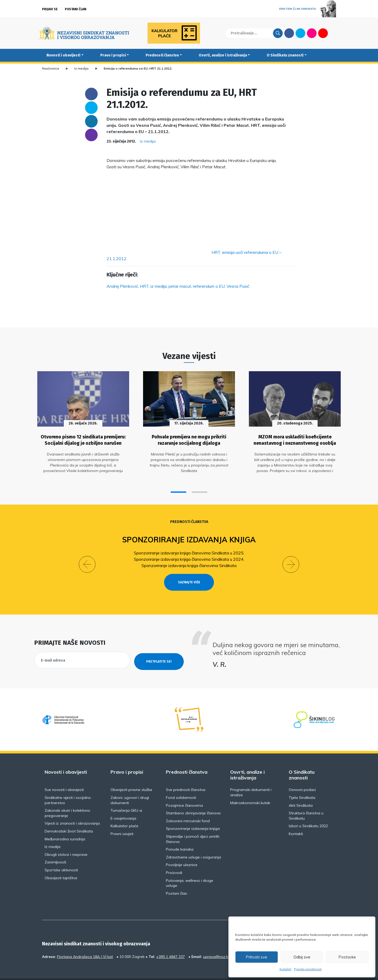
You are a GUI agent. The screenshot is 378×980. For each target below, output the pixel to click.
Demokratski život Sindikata (69, 817)
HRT (144, 286)
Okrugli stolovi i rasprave (66, 841)
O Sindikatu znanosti (285, 55)
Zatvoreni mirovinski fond (188, 807)
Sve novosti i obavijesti (64, 776)
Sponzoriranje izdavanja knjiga (189, 535)
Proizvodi (174, 859)
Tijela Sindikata (302, 784)
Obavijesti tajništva (61, 864)
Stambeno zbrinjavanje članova (193, 799)
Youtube (323, 33)
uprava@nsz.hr (216, 943)
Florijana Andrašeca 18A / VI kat (85, 943)
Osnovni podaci (302, 776)
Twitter (300, 33)
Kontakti (296, 820)
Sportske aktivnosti (61, 856)
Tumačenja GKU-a (126, 797)
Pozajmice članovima (184, 792)
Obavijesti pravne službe (131, 776)
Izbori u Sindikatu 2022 (308, 812)
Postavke (347, 957)
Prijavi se (50, 9)
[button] (178, 488)
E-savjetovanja (123, 805)
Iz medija (81, 68)
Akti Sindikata (301, 792)
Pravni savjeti (122, 820)
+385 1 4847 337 (170, 943)
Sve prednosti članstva (186, 776)
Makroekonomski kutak (250, 789)
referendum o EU (209, 286)
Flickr (312, 33)
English (334, 33)
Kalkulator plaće (124, 812)
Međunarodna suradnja (65, 825)
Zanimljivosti (55, 848)
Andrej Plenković (122, 286)
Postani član (76, 9)
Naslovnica (51, 68)
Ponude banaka (180, 836)
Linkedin (91, 121)
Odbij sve (302, 957)
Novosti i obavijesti (63, 55)
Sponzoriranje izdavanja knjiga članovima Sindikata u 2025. (189, 549)
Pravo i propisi (113, 55)
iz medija (159, 286)
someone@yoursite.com (91, 135)
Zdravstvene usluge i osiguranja (193, 843)
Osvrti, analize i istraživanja (223, 55)
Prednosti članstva (162, 55)
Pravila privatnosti (308, 969)
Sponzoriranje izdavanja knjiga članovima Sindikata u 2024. (189, 555)
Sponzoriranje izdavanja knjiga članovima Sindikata (189, 561)
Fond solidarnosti (181, 784)
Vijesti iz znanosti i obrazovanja (72, 810)
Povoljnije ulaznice (182, 851)
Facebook (289, 33)
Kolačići (285, 969)
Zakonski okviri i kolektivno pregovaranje (67, 799)
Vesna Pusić (238, 286)
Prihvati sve (256, 957)
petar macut (180, 286)
